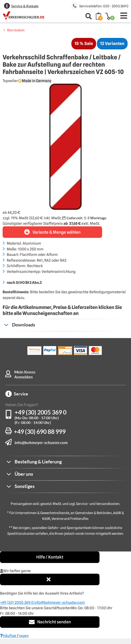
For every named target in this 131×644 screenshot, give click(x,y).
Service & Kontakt (25, 6)
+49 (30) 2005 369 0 (40, 412)
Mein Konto (25, 372)
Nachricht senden (50, 622)
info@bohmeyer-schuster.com (41, 442)
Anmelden (24, 377)
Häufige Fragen (14, 636)
